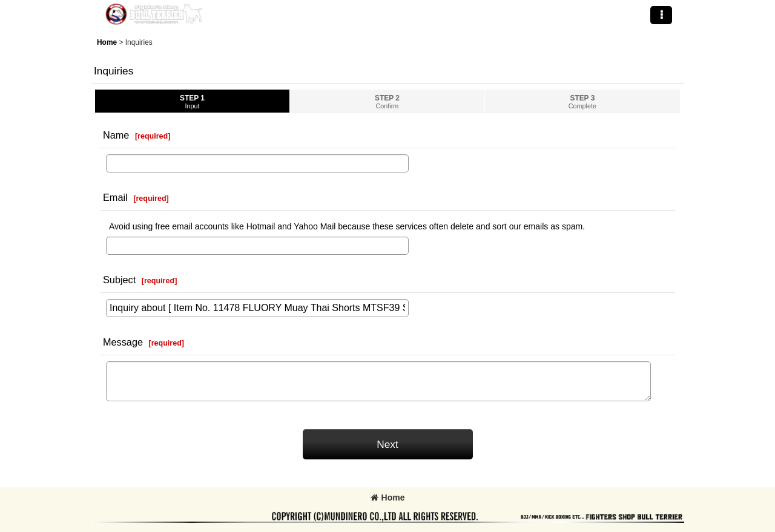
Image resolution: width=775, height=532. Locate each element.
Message (123, 342)
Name (116, 135)
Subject (119, 280)
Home (388, 498)
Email (115, 197)
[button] (661, 15)
